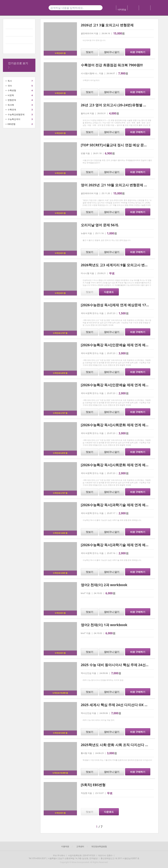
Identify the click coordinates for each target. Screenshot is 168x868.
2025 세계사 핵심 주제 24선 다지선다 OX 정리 (116, 705)
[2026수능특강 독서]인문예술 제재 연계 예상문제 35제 (122, 345)
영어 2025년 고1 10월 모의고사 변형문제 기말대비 (119, 185)
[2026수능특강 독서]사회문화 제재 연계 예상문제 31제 (122, 425)
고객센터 (80, 846)
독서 (10, 81)
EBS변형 (12, 124)
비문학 (11, 95)
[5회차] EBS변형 (93, 785)
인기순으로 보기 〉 (18, 65)
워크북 (11, 105)
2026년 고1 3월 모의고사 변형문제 (107, 25)
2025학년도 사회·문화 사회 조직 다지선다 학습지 (118, 745)
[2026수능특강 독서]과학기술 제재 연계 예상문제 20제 (122, 505)
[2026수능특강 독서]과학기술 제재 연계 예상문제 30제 (122, 545)
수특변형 (12, 90)
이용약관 (65, 846)
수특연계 (12, 110)
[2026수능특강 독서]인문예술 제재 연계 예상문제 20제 (122, 385)
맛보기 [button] (90, 52)
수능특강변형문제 (16, 114)
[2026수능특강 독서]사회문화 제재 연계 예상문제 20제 (122, 465)
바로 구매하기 (138, 52)
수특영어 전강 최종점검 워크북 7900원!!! (112, 65)
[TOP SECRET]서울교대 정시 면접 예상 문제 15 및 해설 (122, 145)
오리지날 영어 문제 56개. (100, 225)
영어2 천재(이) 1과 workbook (104, 625)
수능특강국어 (14, 119)
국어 (10, 86)
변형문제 (12, 100)
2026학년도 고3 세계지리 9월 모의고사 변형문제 (118, 265)
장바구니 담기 (112, 52)
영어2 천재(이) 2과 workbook (104, 585)
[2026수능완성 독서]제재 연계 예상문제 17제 (115, 305)
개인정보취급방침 (99, 846)
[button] (65, 827)
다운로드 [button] (109, 292)
